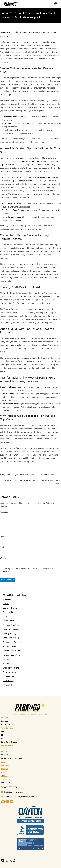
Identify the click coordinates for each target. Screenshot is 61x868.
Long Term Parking (11, 638)
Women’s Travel (9, 685)
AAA (3, 762)
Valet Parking (8, 681)
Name (3, 536)
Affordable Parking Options (14, 595)
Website (3, 558)
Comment (5, 512)
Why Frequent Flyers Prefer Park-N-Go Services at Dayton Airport (28, 475)
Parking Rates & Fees (12, 651)
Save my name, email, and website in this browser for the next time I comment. (30, 570)
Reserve (4, 718)
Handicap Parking (49, 32)
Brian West (6, 32)
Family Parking (9, 621)
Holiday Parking (10, 634)
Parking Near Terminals (13, 642)
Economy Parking (10, 612)
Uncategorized (9, 676)
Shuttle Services (10, 672)
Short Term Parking (11, 668)
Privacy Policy (7, 745)
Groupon (5, 769)
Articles (6, 604)
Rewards (5, 751)
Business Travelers (11, 608)
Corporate (5, 765)
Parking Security (10, 659)
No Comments (5, 36)
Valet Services (7, 728)
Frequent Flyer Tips (11, 625)
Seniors (6, 664)
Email (3, 547)
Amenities (7, 599)
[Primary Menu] (56, 3)
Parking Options (10, 646)
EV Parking (7, 616)
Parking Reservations (12, 655)
